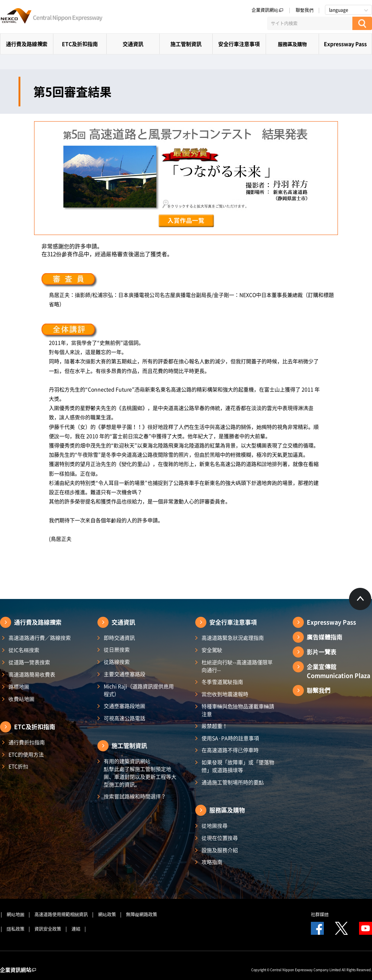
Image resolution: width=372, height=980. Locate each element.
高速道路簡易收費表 (32, 674)
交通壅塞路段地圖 (124, 706)
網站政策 (107, 914)
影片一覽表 (322, 652)
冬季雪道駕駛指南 (222, 682)
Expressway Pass (345, 44)
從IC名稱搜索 (24, 650)
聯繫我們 (305, 10)
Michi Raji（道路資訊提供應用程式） (139, 690)
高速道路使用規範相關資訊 (61, 914)
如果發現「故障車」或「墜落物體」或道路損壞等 (238, 766)
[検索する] (362, 23)
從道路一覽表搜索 (29, 662)
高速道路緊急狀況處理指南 (233, 638)
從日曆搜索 (117, 649)
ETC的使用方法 (26, 754)
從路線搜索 (117, 662)
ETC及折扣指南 (80, 44)
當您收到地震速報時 (225, 694)
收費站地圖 (21, 699)
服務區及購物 (292, 44)
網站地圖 (16, 914)
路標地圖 (19, 686)
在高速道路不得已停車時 (230, 750)
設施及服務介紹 (220, 850)
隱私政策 (16, 929)
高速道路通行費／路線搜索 (40, 638)
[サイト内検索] (310, 23)
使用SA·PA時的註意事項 (230, 738)
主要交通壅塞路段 (124, 674)
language (339, 10)
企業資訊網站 (268, 10)
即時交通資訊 (119, 638)
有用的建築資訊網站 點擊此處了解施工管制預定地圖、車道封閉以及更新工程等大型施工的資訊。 (140, 773)
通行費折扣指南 (27, 742)
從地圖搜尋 (215, 825)
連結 (76, 929)
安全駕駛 (212, 650)
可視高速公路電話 (124, 718)
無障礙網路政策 (142, 914)
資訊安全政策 (48, 929)
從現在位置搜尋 (220, 838)
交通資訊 (133, 44)
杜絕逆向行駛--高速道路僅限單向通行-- (237, 666)
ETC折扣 (18, 766)
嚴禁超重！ (215, 726)
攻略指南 (212, 862)
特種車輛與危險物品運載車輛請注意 (238, 710)
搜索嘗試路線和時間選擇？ (135, 796)
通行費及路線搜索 (27, 44)
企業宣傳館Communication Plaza (338, 671)
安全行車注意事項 (239, 44)
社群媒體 (320, 914)
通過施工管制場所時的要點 (233, 782)
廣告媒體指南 (325, 637)
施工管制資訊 (186, 44)
